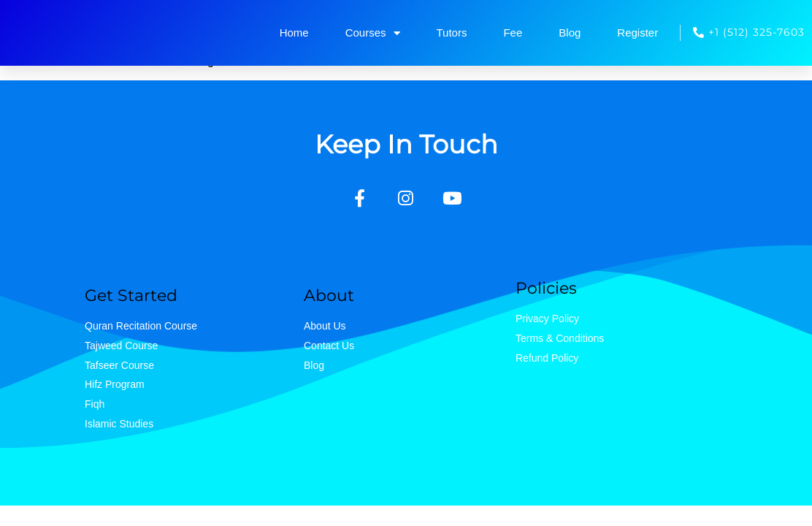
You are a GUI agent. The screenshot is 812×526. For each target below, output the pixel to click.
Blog (570, 33)
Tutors (452, 33)
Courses (373, 33)
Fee (513, 33)
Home (294, 33)
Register (637, 33)
